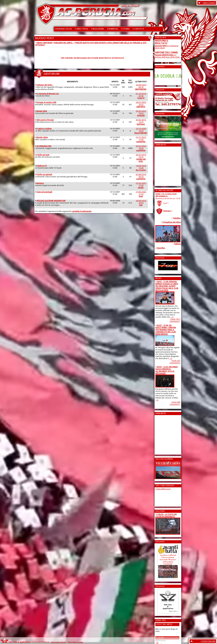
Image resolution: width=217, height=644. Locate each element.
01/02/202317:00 (141, 185)
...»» (172, 317)
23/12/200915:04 (141, 131)
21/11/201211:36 (141, 140)
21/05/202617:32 (141, 194)
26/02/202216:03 (141, 113)
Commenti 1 (175, 321)
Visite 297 (176, 361)
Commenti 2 (175, 363)
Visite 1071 (175, 319)
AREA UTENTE (209, 3)
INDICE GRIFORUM (44, 43)
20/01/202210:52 (141, 105)
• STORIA (125, 29)
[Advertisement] (164, 165)
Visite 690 (176, 402)
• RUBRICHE (113, 29)
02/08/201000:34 (141, 177)
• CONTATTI (138, 29)
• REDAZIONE (98, 29)
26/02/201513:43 (141, 122)
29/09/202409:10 (141, 87)
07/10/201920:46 (141, 96)
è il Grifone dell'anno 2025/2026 (167, 56)
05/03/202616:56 (141, 148)
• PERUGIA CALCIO (63, 29)
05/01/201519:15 (141, 158)
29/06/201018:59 (141, 203)
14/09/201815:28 (141, 168)
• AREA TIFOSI (81, 29)
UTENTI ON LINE (208, 641)
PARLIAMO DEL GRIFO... (64, 43)
